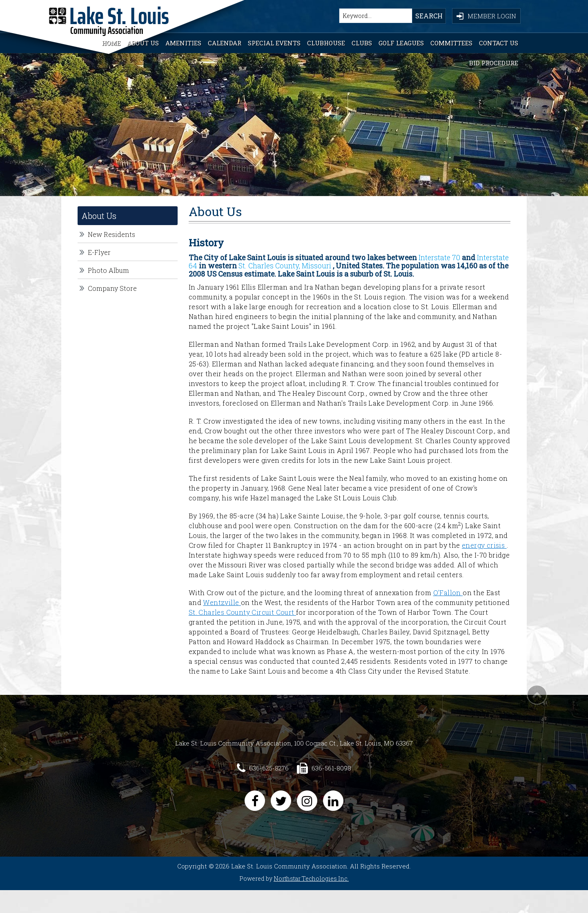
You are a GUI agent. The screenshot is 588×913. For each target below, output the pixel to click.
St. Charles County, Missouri (285, 266)
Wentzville (222, 602)
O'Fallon (448, 593)
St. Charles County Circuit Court (242, 612)
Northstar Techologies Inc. (311, 878)
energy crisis (484, 545)
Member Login (486, 16)
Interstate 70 (440, 258)
